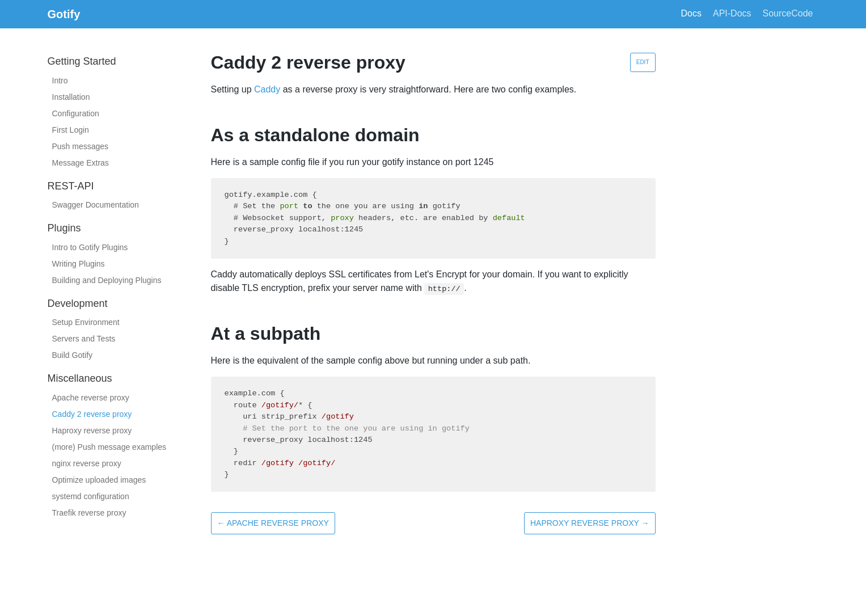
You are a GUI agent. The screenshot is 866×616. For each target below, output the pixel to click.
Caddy (267, 89)
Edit (643, 62)
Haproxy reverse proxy (92, 431)
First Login (71, 130)
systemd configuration (91, 496)
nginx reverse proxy (87, 463)
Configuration (76, 113)
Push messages (81, 146)
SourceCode (788, 13)
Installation (71, 97)
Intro (60, 81)
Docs (691, 13)
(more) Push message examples (109, 447)
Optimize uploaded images (99, 480)
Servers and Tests (84, 339)
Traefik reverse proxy (89, 513)
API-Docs (732, 13)
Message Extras (81, 163)
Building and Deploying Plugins (107, 280)
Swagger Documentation (96, 205)
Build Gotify (73, 355)
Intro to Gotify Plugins (90, 247)
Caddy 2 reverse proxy (92, 414)
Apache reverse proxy (91, 398)
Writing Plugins (79, 264)
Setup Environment (86, 322)
